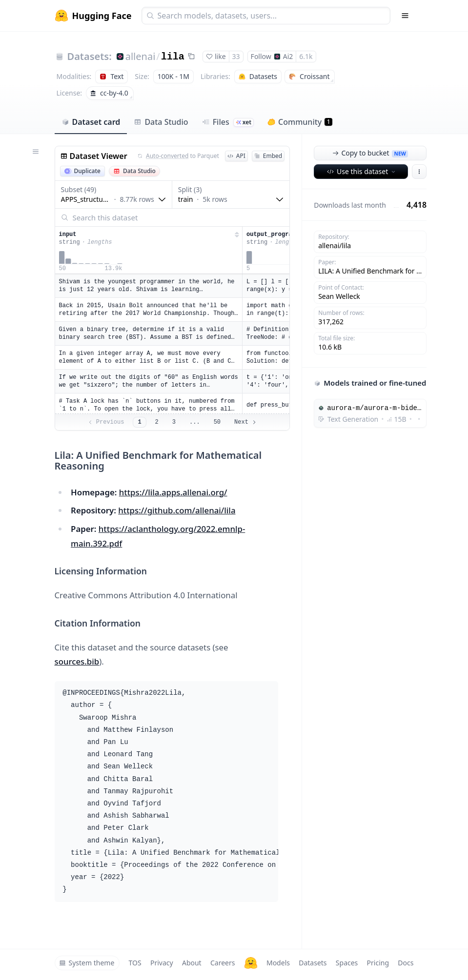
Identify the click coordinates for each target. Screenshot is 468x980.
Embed (268, 156)
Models (278, 963)
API (236, 156)
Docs (406, 963)
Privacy (162, 963)
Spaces (347, 963)
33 (236, 56)
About (192, 963)
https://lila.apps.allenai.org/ (173, 492)
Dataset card (91, 122)
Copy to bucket (370, 153)
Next (246, 422)
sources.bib (77, 661)
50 (217, 422)
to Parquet (178, 156)
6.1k (306, 56)
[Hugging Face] (251, 963)
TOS (135, 963)
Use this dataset (362, 171)
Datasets (313, 963)
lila (173, 57)
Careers (223, 963)
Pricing (378, 963)
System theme (87, 963)
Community (300, 122)
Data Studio (161, 122)
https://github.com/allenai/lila (177, 510)
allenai (141, 56)
